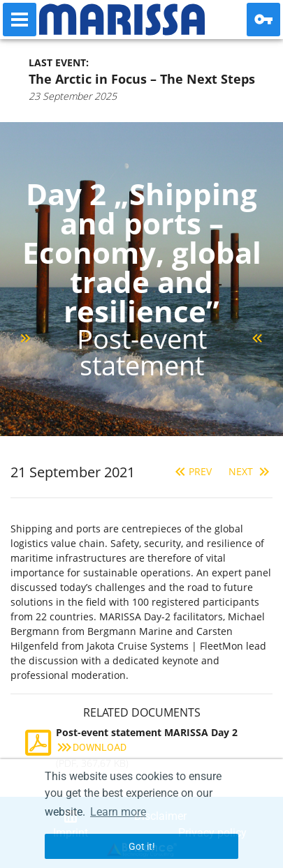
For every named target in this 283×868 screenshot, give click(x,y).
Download (91, 747)
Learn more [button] (118, 812)
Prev (192, 471)
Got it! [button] (142, 846)
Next (251, 471)
